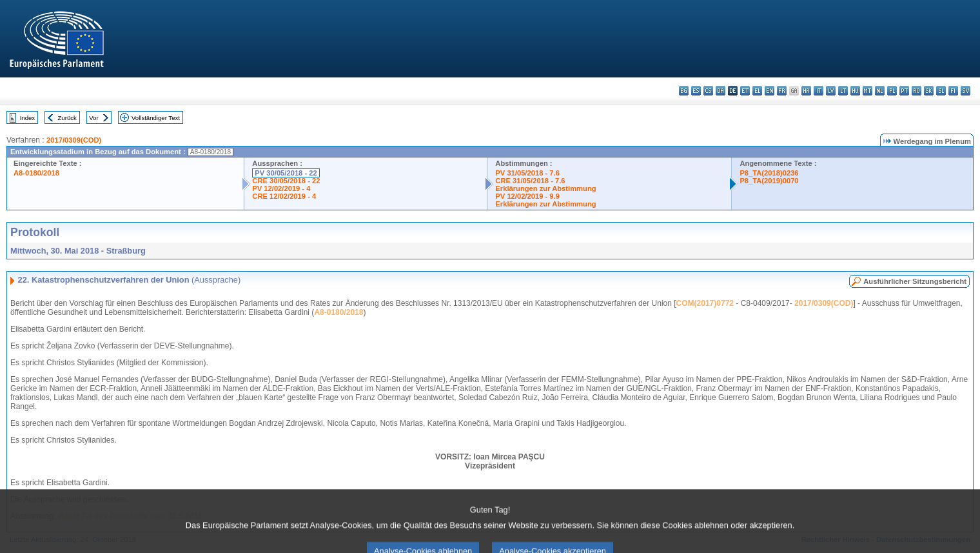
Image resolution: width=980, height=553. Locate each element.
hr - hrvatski (806, 91)
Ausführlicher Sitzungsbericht (915, 281)
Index (27, 118)
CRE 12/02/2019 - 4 (284, 196)
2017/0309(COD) (74, 140)
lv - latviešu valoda (831, 91)
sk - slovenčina (929, 91)
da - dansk (720, 91)
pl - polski (892, 91)
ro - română (916, 91)
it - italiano (818, 91)
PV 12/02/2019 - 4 (281, 188)
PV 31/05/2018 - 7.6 (527, 173)
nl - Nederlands (880, 91)
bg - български (684, 91)
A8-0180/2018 (36, 173)
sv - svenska (965, 91)
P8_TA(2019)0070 (769, 181)
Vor (93, 118)
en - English (769, 91)
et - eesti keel (745, 91)
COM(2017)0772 (705, 303)
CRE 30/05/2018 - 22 (286, 181)
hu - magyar (855, 91)
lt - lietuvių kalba (843, 91)
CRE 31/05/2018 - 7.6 (530, 181)
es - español (696, 91)
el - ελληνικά (757, 91)
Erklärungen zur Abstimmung (545, 188)
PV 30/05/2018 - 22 (286, 173)
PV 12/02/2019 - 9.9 (527, 196)
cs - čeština (708, 91)
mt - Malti (867, 91)
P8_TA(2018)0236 (769, 173)
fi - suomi (953, 91)
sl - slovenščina (941, 91)
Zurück (67, 118)
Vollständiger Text (156, 118)
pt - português (904, 91)
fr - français (782, 91)
